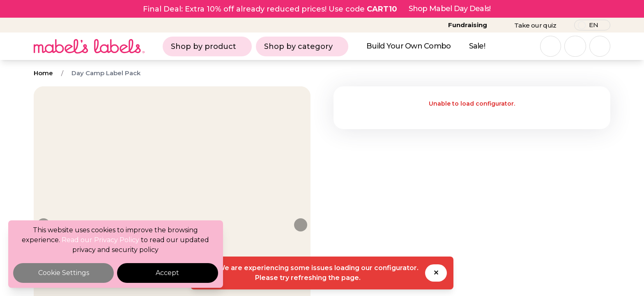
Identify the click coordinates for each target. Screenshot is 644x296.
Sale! (477, 46)
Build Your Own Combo (409, 46)
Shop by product (207, 46)
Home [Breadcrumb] (43, 73)
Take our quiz (535, 25)
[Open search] (551, 46)
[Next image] (301, 225)
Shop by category (302, 46)
